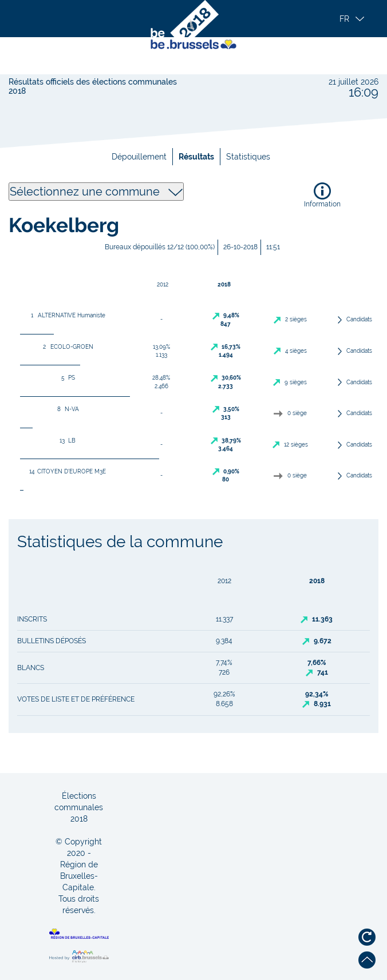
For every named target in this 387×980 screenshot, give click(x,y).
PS (66, 378)
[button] (356, 19)
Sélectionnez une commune (96, 192)
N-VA (66, 409)
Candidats (359, 319)
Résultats (196, 157)
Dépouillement (139, 157)
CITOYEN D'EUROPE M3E (66, 471)
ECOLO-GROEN (66, 347)
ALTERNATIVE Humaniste (66, 315)
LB (66, 441)
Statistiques (248, 157)
